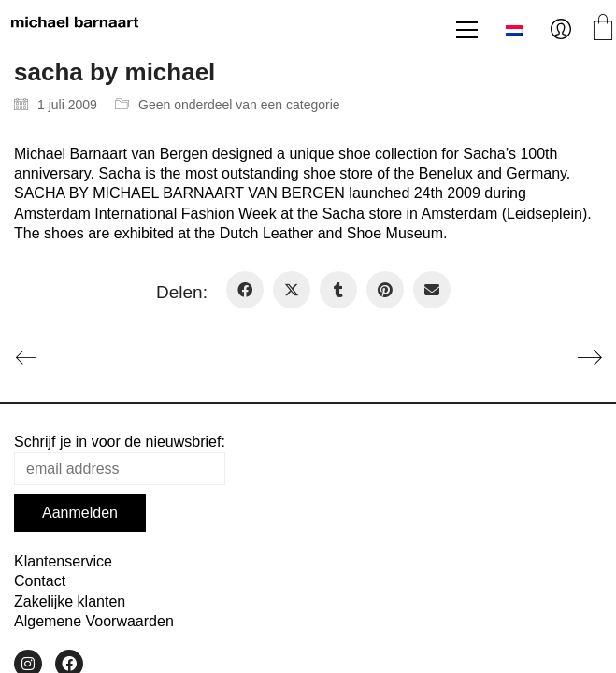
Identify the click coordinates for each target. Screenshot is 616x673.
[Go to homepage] (75, 30)
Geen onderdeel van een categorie (239, 105)
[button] (467, 30)
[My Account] (561, 30)
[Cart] (603, 29)
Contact (40, 581)
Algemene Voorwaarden (94, 621)
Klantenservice (63, 561)
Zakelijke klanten (70, 601)
